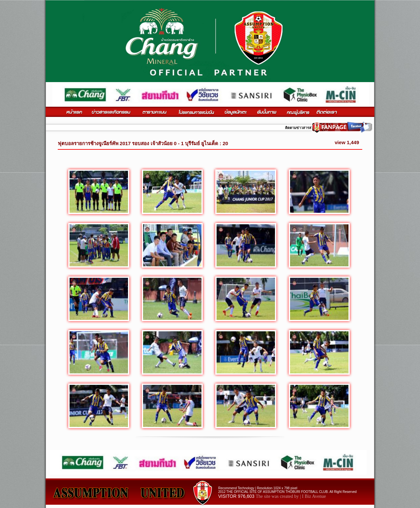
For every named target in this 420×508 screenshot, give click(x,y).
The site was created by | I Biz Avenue (291, 496)
